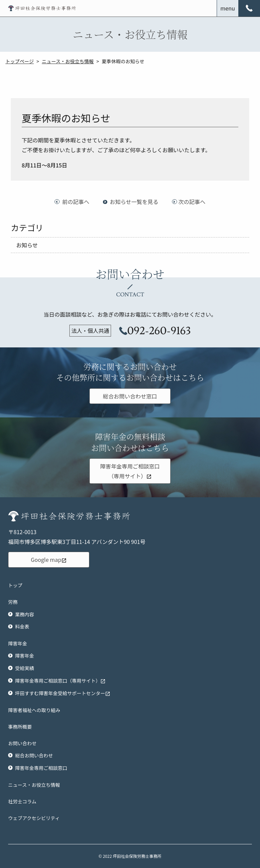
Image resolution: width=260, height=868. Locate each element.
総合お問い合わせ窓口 (130, 396)
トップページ (20, 61)
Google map (49, 559)
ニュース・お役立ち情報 (68, 61)
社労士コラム (22, 801)
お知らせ (27, 245)
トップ (15, 585)
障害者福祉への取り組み (34, 710)
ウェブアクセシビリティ (34, 818)
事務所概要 (20, 727)
